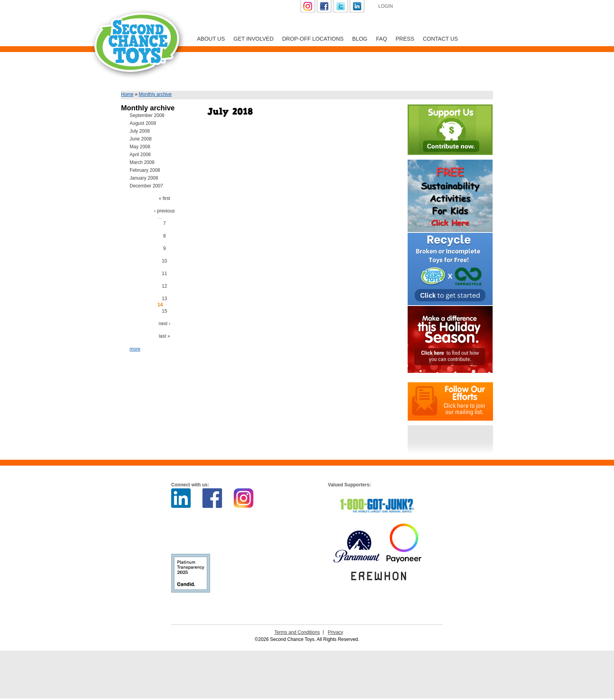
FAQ (381, 39)
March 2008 (142, 162)
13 (164, 299)
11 (164, 274)
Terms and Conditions (297, 632)
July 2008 (140, 131)
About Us (211, 39)
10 (164, 261)
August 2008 (143, 123)
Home (127, 94)
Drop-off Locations (313, 39)
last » (165, 336)
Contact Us (441, 39)
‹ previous (165, 211)
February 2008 (145, 170)
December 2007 (146, 186)
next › (164, 324)
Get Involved (253, 39)
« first (164, 198)
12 (164, 286)
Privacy (335, 632)
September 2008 (147, 115)
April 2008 (140, 155)
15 (164, 311)
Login (386, 6)
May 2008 (140, 147)
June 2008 (141, 139)
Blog (360, 39)
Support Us (441, 7)
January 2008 (144, 178)
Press (405, 39)
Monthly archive (155, 94)
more (135, 349)
